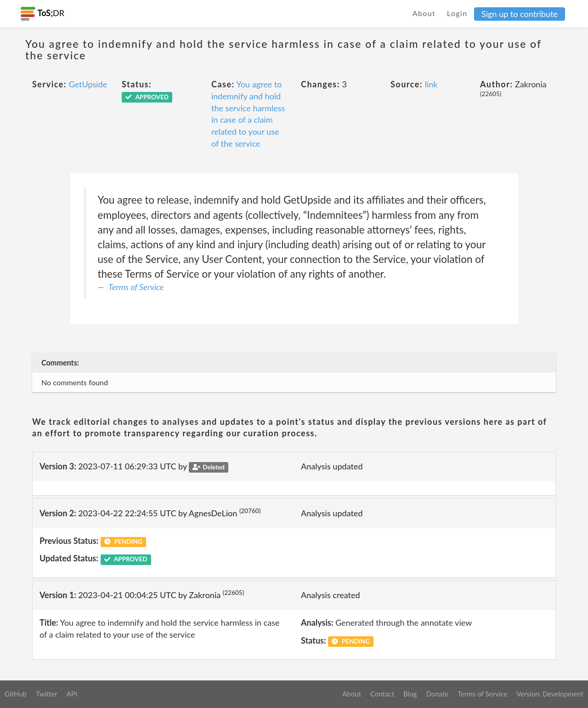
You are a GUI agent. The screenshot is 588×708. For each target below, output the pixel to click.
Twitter (47, 694)
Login (457, 13)
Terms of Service (136, 287)
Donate (437, 694)
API (71, 694)
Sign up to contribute (520, 14)
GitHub (16, 694)
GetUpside (88, 84)
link (431, 84)
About (424, 13)
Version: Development (550, 694)
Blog (410, 694)
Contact (382, 694)
